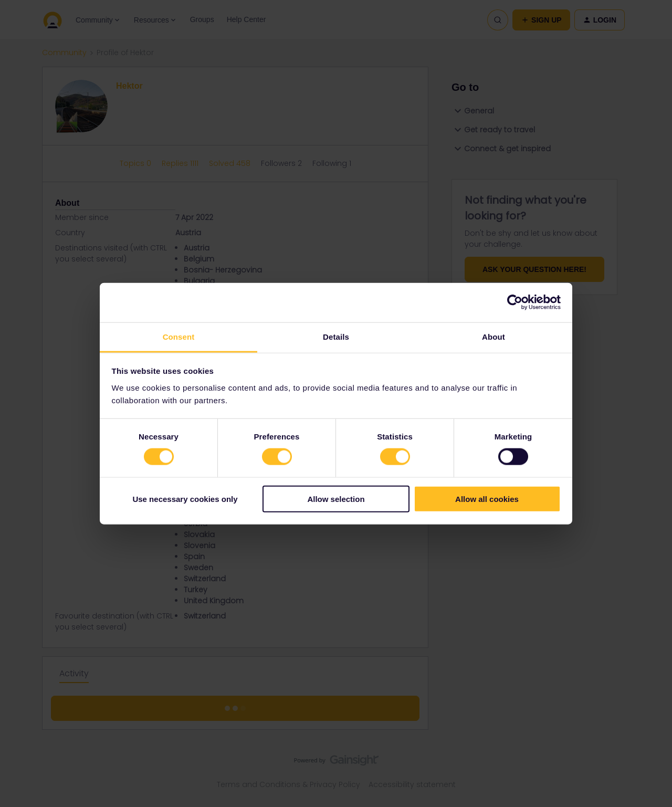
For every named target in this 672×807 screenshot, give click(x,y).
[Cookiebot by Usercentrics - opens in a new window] (515, 302)
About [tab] (493, 336)
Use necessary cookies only (185, 499)
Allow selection (336, 499)
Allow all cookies (487, 499)
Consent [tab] (179, 336)
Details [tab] (336, 336)
